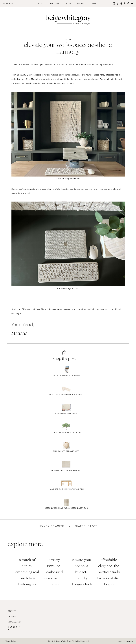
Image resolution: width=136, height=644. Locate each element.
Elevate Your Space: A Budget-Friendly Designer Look (82, 572)
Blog (68, 3)
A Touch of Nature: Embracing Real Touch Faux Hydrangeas (27, 572)
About (80, 3)
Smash (130, 641)
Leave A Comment (52, 526)
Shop (40, 3)
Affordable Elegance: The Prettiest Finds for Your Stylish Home (109, 572)
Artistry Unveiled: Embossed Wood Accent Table (54, 572)
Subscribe (8, 3)
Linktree (94, 3)
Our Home (54, 3)
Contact (13, 617)
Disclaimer (15, 622)
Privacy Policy (10, 641)
